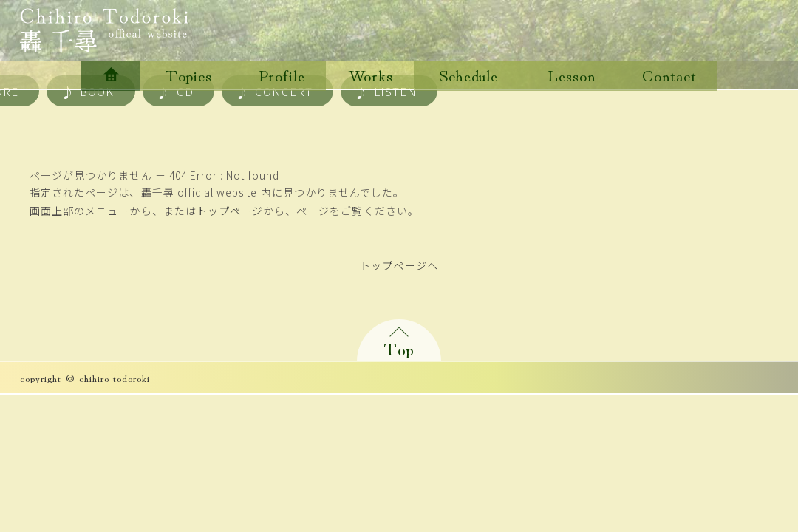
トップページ (230, 211)
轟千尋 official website (104, 30)
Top (399, 348)
